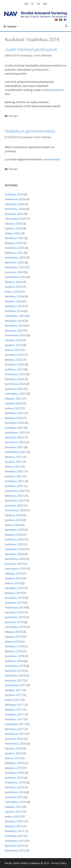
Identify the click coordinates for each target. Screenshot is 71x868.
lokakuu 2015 (14, 807)
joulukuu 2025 (14, 214)
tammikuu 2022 (15, 442)
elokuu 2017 (13, 700)
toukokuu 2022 (15, 423)
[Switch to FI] (33, 4)
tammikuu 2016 (15, 792)
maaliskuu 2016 (15, 782)
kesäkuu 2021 (14, 476)
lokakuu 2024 (14, 282)
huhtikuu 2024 (14, 311)
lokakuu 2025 (14, 223)
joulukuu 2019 (14, 564)
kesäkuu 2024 (14, 301)
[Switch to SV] (38, 4)
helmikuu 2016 (14, 787)
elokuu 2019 (13, 583)
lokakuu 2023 (14, 340)
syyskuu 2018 (14, 637)
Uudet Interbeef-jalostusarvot (31, 49)
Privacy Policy (59, 863)
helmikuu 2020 (14, 554)
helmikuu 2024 (14, 321)
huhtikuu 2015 (14, 836)
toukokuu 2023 (15, 364)
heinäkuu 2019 (14, 588)
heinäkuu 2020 (14, 530)
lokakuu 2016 (14, 748)
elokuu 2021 (13, 467)
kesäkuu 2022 (14, 418)
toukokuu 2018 (15, 656)
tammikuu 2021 (15, 500)
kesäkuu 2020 (14, 535)
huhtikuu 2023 (14, 369)
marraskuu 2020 (15, 510)
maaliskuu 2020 (15, 549)
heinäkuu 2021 (14, 471)
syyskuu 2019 (14, 578)
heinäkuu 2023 (14, 355)
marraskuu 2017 (15, 685)
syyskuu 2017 (14, 695)
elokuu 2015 (13, 816)
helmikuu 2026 (14, 204)
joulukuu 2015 (14, 797)
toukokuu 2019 (15, 598)
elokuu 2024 (13, 292)
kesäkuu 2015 (14, 826)
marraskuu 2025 (15, 219)
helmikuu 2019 (14, 612)
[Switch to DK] (45, 4)
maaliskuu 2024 (15, 316)
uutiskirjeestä (51, 159)
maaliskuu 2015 (15, 841)
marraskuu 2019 (15, 568)
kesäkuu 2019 (14, 593)
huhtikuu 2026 (14, 194)
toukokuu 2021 (15, 481)
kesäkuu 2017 (14, 710)
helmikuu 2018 (14, 671)
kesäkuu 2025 (14, 243)
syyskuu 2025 (14, 228)
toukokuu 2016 (15, 773)
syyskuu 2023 (14, 345)
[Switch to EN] (26, 4)
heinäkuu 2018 (14, 646)
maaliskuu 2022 (15, 432)
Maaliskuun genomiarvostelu (30, 131)
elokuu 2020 (13, 525)
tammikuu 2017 (15, 734)
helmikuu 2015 (14, 846)
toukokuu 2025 (15, 248)
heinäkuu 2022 (14, 413)
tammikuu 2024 (15, 325)
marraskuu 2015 (15, 802)
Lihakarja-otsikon (52, 90)
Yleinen (13, 116)
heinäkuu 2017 (14, 705)
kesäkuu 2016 (14, 768)
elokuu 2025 (13, 233)
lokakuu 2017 (14, 690)
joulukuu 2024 (14, 272)
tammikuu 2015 (15, 850)
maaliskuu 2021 (15, 491)
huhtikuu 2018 (14, 661)
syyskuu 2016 (14, 753)
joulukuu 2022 (14, 389)
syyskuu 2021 (14, 462)
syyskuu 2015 (14, 812)
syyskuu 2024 (14, 287)
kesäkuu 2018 (14, 651)
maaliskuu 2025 (15, 257)
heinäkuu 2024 (14, 296)
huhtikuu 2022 (14, 428)
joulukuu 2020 (14, 505)
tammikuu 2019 (15, 617)
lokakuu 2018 (14, 632)
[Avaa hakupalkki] (66, 26)
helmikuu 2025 (14, 262)
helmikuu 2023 (14, 379)
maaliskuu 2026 (15, 199)
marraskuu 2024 (15, 277)
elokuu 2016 (13, 758)
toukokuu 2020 (15, 539)
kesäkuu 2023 (14, 360)
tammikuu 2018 (15, 675)
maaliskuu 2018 (15, 666)
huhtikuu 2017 (14, 719)
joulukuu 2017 (14, 680)
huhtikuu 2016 (14, 778)
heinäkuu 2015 (14, 821)
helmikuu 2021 (14, 496)
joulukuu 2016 (14, 739)
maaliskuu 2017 (15, 724)
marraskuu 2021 (15, 452)
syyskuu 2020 (14, 520)
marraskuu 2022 (15, 394)
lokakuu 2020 (14, 515)
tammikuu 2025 (15, 267)
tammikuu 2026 (15, 209)
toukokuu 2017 (15, 714)
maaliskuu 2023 (15, 374)
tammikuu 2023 (15, 384)
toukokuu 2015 (15, 831)
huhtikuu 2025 (14, 253)
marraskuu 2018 (15, 627)
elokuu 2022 (13, 408)
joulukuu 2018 (14, 622)
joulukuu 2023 (14, 330)
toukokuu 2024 (15, 306)
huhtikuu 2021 (14, 486)
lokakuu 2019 (14, 573)
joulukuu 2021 (14, 447)
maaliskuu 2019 (15, 607)
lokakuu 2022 (14, 398)
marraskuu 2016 (15, 743)
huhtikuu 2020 (14, 544)
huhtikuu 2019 (14, 603)
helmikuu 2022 (14, 437)
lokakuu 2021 (14, 457)
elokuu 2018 (13, 641)
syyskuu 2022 (14, 403)
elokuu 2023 (13, 350)
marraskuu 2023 (15, 335)
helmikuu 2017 (14, 729)
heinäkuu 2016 (14, 763)
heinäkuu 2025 (14, 238)
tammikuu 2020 (15, 559)
